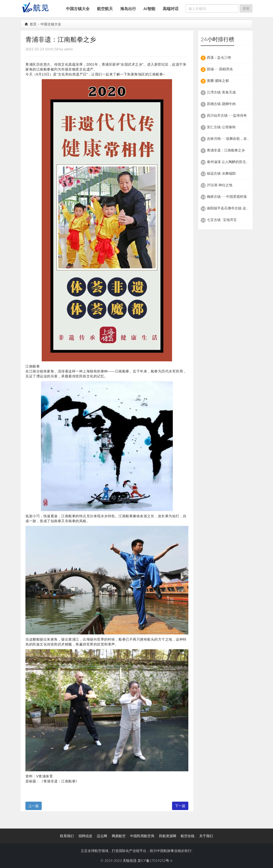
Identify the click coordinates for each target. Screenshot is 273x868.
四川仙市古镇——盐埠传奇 (227, 115)
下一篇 (180, 806)
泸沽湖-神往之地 (220, 185)
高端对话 (171, 9)
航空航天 (105, 9)
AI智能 (149, 9)
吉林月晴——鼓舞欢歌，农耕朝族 (232, 139)
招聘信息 (85, 836)
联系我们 (67, 836)
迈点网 (102, 836)
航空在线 (188, 836)
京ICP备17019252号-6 (155, 860)
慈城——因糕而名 (220, 69)
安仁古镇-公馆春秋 (221, 127)
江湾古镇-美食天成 (221, 92)
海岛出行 (128, 9)
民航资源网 (168, 836)
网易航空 (119, 836)
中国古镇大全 (78, 9)
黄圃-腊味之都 (218, 81)
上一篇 (34, 806)
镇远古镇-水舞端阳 (221, 173)
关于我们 (206, 836)
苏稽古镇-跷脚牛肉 (221, 104)
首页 (31, 24)
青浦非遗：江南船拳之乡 (226, 150)
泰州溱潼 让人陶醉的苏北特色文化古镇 (237, 162)
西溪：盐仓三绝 (219, 57)
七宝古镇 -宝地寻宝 (222, 220)
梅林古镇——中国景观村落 (227, 196)
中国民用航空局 (142, 836)
